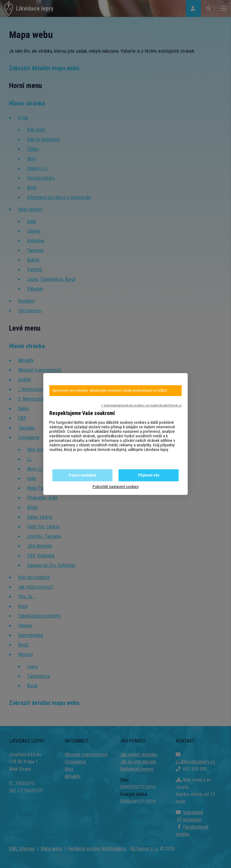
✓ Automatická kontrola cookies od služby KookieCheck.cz (141, 406)
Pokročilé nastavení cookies (116, 487)
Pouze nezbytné (83, 475)
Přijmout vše (149, 475)
